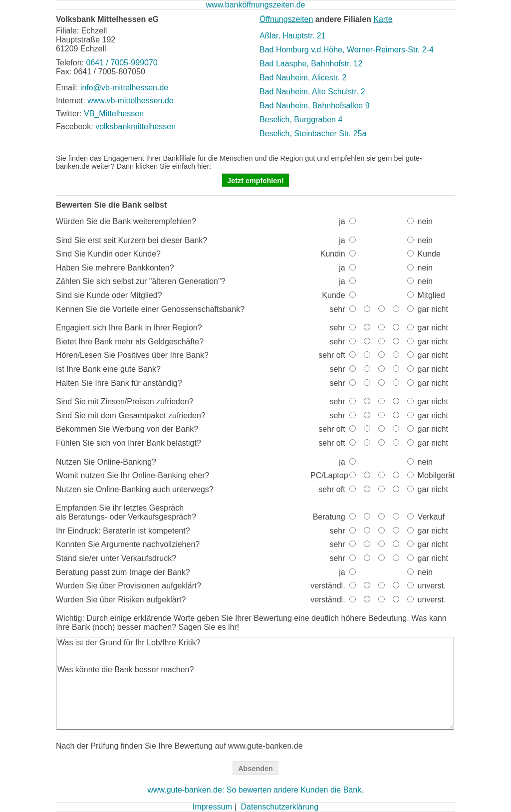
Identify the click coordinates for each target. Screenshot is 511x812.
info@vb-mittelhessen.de (124, 88)
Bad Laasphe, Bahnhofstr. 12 (311, 64)
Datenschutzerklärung (279, 807)
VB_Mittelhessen (114, 114)
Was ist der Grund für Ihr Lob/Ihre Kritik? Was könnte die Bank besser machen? (255, 683)
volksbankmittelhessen (135, 127)
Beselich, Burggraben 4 (301, 120)
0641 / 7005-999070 (122, 63)
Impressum (212, 807)
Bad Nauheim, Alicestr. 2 (303, 78)
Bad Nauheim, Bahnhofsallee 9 (315, 106)
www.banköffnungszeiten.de (256, 5)
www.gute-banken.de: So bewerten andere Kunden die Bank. (255, 790)
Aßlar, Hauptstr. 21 (293, 36)
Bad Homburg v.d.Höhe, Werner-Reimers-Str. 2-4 (347, 50)
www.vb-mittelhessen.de (130, 101)
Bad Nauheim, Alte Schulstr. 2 (312, 92)
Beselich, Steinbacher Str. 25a (313, 134)
